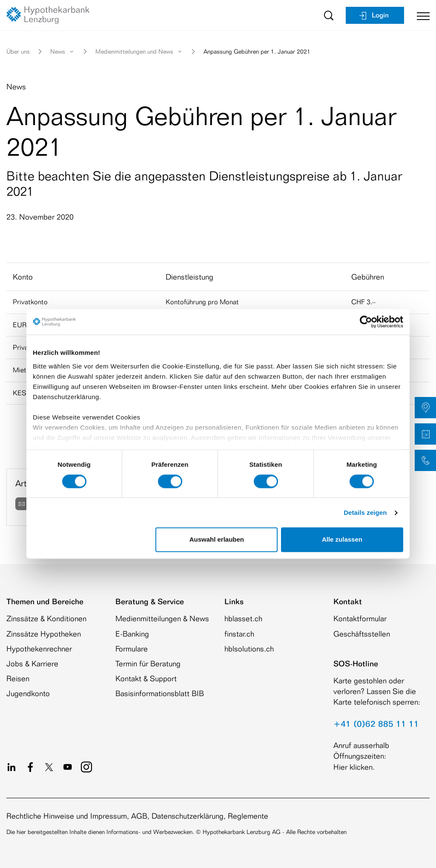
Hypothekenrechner (39, 648)
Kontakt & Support (146, 678)
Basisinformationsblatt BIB (160, 693)
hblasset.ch (243, 618)
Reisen (18, 678)
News (63, 51)
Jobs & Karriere (32, 663)
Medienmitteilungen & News (162, 618)
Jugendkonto (28, 693)
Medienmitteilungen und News (139, 51)
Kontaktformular (360, 618)
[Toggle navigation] (420, 15)
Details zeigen (365, 513)
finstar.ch (239, 634)
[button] (425, 408)
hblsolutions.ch (249, 648)
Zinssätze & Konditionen (46, 618)
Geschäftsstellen (362, 634)
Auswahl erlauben (217, 540)
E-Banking (132, 634)
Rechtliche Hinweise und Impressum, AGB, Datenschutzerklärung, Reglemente (137, 816)
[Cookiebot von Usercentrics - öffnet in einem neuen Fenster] (366, 322)
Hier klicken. (354, 767)
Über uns (18, 51)
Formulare (132, 648)
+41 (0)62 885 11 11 (376, 724)
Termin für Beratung (148, 663)
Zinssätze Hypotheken (44, 634)
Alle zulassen (342, 540)
